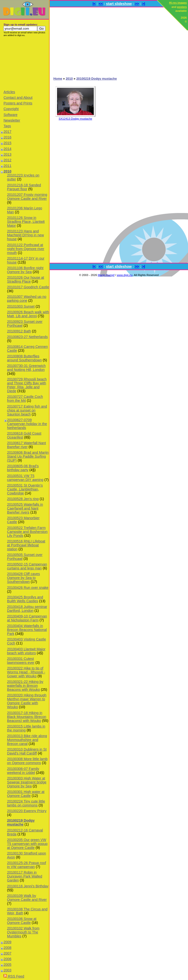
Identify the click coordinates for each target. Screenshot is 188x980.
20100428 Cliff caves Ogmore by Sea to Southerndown (23, 578)
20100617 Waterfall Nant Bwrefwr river (27, 445)
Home (58, 79)
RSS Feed (14, 976)
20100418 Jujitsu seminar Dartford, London (27, 609)
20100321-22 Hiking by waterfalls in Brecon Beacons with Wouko (25, 686)
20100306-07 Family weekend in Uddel (23, 771)
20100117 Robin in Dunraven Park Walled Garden (25, 876)
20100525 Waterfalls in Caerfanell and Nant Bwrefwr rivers (25, 508)
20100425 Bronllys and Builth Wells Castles (25, 599)
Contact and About (18, 98)
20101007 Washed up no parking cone (27, 299)
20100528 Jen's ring (23, 499)
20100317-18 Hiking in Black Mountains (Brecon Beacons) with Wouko (27, 717)
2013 (7, 154)
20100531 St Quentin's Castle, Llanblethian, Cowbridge (25, 489)
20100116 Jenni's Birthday (28, 886)
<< (101, 4)
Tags (7, 126)
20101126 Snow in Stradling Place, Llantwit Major (26, 222)
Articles (9, 92)
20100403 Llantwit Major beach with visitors (26, 651)
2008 (7, 948)
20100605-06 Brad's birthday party (23, 468)
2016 (7, 137)
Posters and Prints (18, 103)
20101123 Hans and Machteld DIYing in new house (26, 235)
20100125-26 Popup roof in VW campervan (27, 865)
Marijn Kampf (106, 275)
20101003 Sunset (21, 306)
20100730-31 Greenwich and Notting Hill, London (26, 368)
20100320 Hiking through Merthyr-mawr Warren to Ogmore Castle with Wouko (27, 701)
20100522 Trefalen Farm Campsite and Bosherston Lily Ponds (27, 532)
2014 (7, 149)
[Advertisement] (24, 63)
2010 (7, 171)
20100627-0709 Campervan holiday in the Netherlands (27, 424)
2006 (7, 959)
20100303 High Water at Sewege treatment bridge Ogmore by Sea (27, 782)
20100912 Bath (19, 331)
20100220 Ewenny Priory (27, 811)
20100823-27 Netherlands (27, 337)
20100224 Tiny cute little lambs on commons (26, 803)
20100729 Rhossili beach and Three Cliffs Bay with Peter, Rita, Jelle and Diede (27, 385)
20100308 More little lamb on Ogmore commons (27, 761)
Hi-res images (178, 3)
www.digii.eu (125, 275)
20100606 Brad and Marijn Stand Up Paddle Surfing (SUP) (28, 456)
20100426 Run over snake (28, 588)
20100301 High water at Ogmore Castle (26, 794)
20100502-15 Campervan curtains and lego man (27, 566)
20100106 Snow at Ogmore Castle (22, 921)
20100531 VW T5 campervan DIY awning (25, 478)
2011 (7, 166)
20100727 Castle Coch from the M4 (25, 399)
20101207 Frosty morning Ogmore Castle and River (27, 197)
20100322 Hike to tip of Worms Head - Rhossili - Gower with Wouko (26, 672)
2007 (7, 953)
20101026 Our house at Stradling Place (26, 279)
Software (10, 115)
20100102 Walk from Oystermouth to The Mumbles (23, 932)
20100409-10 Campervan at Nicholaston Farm (27, 618)
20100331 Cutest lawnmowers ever (21, 661)
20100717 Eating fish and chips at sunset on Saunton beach (27, 410)
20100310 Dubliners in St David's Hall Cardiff (27, 751)
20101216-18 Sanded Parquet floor (24, 187)
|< (94, 4)
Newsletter (12, 120)
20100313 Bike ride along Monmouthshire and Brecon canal (27, 740)
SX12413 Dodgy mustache (76, 119)
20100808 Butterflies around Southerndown (24, 358)
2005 (7, 965)
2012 (7, 160)
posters (182, 7)
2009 (7, 942)
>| (143, 4)
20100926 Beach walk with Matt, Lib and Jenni (28, 314)
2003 (7, 970)
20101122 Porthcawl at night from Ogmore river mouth (26, 249)
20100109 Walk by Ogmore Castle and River (27, 898)
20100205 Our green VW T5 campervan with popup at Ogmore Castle (27, 844)
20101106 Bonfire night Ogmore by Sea (25, 270)
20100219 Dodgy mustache (21, 822)
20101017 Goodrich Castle (28, 287)
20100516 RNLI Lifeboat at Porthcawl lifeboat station (26, 545)
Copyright (11, 109)
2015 (7, 143)
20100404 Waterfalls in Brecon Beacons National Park (27, 630)
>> (137, 4)
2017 (7, 132)
